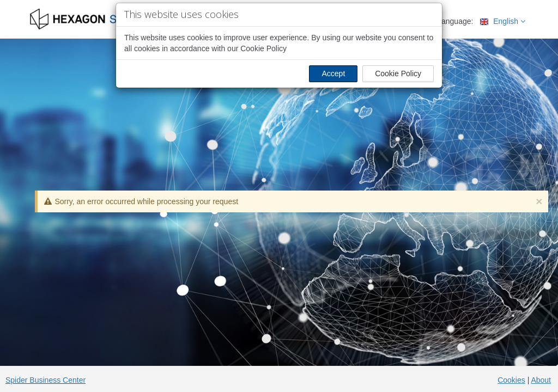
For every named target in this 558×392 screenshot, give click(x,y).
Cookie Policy (398, 73)
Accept (333, 73)
